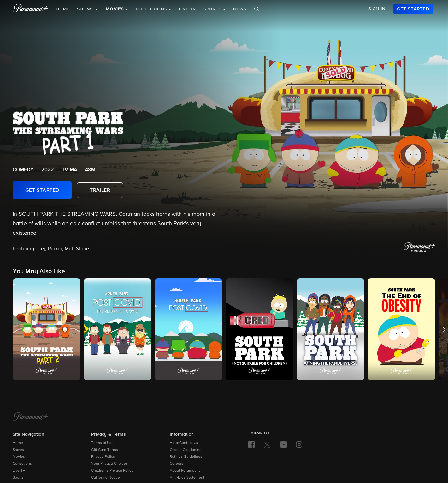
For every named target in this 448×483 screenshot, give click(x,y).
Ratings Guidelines (186, 457)
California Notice (106, 478)
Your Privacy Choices (109, 464)
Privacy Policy (103, 457)
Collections (22, 464)
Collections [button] (152, 9)
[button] (47, 329)
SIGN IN (377, 9)
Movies (19, 457)
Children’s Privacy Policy (112, 471)
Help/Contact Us (184, 443)
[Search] (257, 9)
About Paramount (185, 471)
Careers (177, 464)
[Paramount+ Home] (30, 417)
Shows (18, 450)
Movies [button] (115, 9)
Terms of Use (102, 443)
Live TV (187, 9)
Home (63, 9)
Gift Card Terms (105, 450)
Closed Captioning (186, 450)
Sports (18, 478)
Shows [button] (86, 9)
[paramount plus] (30, 9)
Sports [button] (213, 9)
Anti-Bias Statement (187, 478)
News (240, 9)
